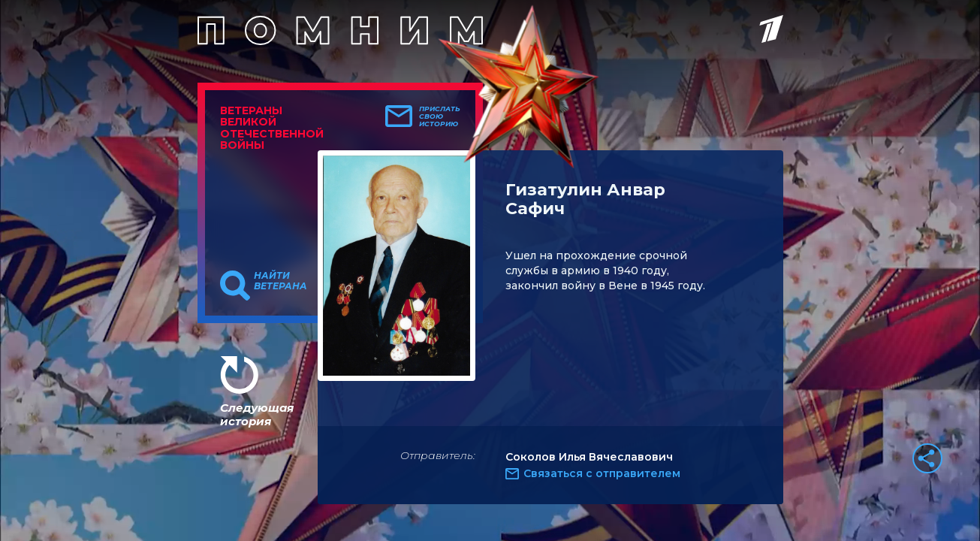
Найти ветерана (280, 281)
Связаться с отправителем (602, 473)
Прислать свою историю (440, 116)
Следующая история (257, 414)
